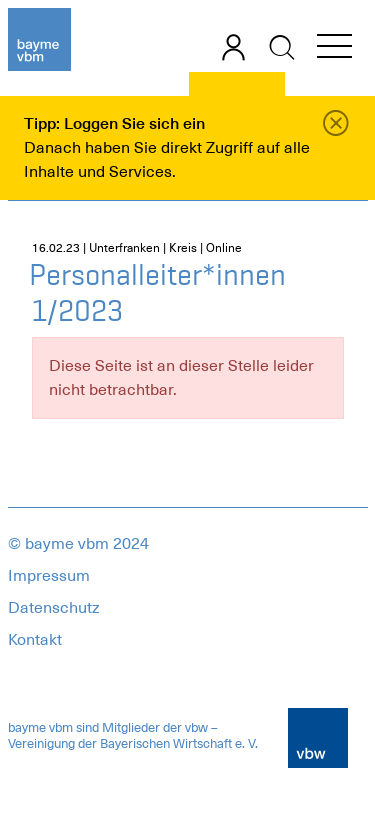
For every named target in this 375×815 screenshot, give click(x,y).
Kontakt (35, 640)
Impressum (49, 576)
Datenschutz (54, 608)
